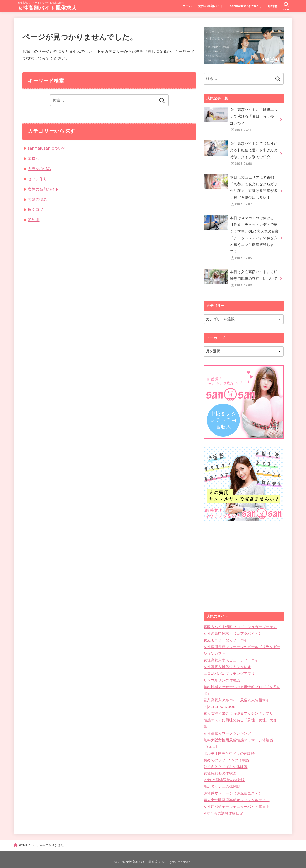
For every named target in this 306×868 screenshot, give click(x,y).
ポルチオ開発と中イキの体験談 (229, 749)
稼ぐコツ (36, 209)
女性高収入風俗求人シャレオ (227, 664)
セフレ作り (37, 179)
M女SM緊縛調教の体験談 (224, 775)
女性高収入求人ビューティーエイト (233, 657)
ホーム (187, 6)
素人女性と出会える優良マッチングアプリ (238, 710)
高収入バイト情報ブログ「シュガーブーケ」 (240, 624)
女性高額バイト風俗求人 (47, 8)
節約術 (272, 6)
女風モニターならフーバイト (227, 638)
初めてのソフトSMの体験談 (226, 756)
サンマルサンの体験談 (222, 677)
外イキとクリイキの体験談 (225, 762)
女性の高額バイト (211, 6)
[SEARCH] (286, 6)
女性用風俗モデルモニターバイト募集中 (237, 802)
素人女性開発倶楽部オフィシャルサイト (237, 795)
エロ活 (33, 158)
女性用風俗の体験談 (220, 769)
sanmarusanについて (245, 6)
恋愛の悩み (37, 199)
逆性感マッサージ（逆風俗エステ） (233, 789)
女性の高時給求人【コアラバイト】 (233, 631)
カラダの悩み (39, 169)
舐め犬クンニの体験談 (222, 782)
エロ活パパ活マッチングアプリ (229, 670)
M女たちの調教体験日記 (223, 808)
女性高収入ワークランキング (227, 729)
